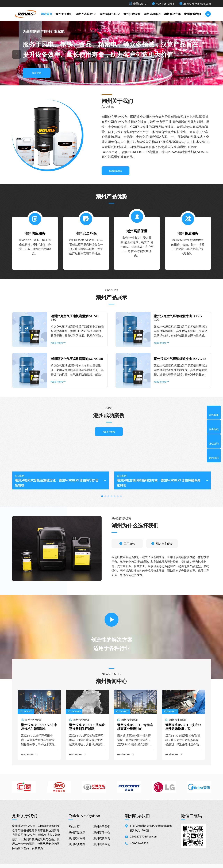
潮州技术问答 (132, 14)
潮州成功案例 (152, 14)
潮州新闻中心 (110, 14)
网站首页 (47, 14)
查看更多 (37, 73)
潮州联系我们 (193, 14)
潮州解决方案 (172, 14)
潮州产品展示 (86, 14)
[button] (17, 54)
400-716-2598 (165, 3)
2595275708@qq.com (197, 3)
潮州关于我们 (64, 14)
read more (116, 171)
